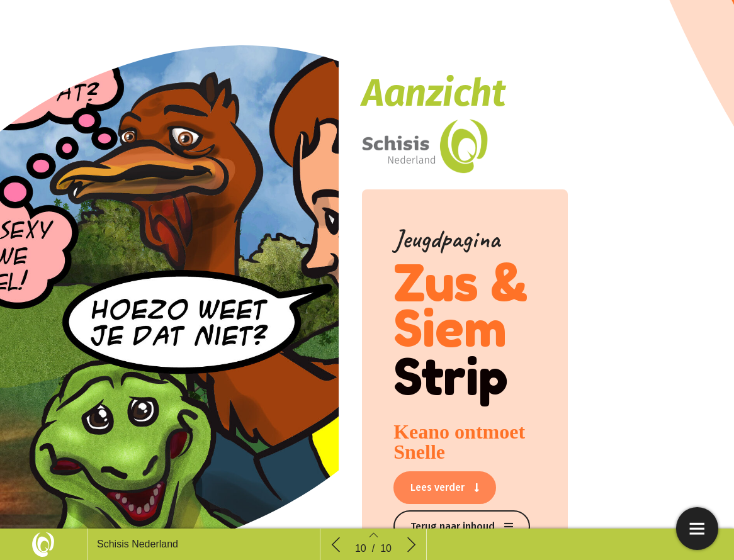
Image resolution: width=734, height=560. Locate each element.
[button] (445, 488)
